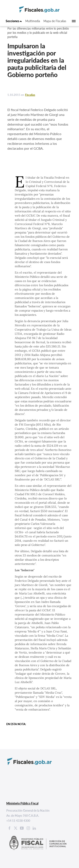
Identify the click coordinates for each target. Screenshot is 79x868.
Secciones (14, 21)
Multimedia (33, 21)
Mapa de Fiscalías (55, 21)
